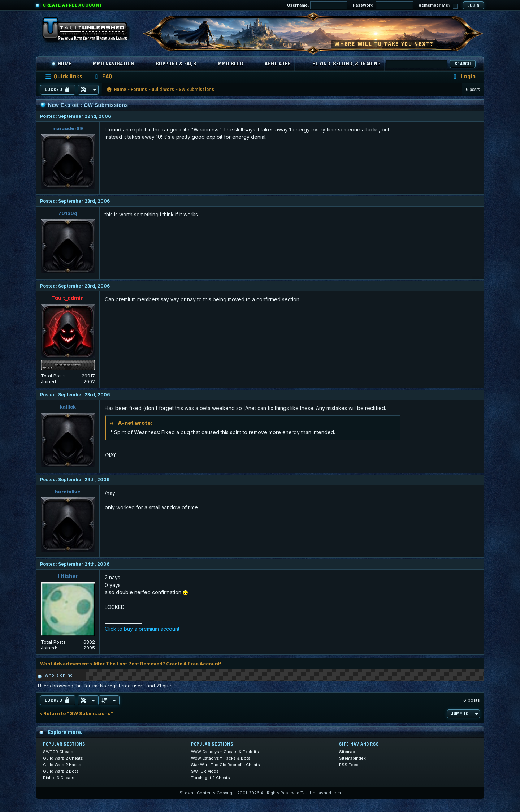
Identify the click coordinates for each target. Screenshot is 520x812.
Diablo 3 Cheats (59, 778)
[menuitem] (103, 77)
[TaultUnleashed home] (90, 31)
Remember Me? (438, 6)
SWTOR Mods (205, 771)
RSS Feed (349, 765)
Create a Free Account (73, 5)
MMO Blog (231, 64)
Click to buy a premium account (142, 629)
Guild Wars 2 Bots (61, 771)
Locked (58, 90)
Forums (139, 90)
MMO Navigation (114, 64)
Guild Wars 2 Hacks (62, 765)
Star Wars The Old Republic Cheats (226, 765)
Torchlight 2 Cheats (211, 778)
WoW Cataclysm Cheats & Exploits (225, 752)
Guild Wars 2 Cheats (63, 758)
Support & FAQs (176, 64)
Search (463, 64)
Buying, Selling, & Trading (347, 64)
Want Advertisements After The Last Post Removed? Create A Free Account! (131, 664)
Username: (317, 5)
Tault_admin (68, 298)
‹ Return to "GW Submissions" (77, 714)
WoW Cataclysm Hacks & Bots (221, 758)
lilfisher (68, 576)
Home (61, 64)
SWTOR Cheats (58, 752)
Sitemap (347, 752)
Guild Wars (163, 90)
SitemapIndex (352, 758)
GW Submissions (196, 90)
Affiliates (278, 64)
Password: (383, 5)
